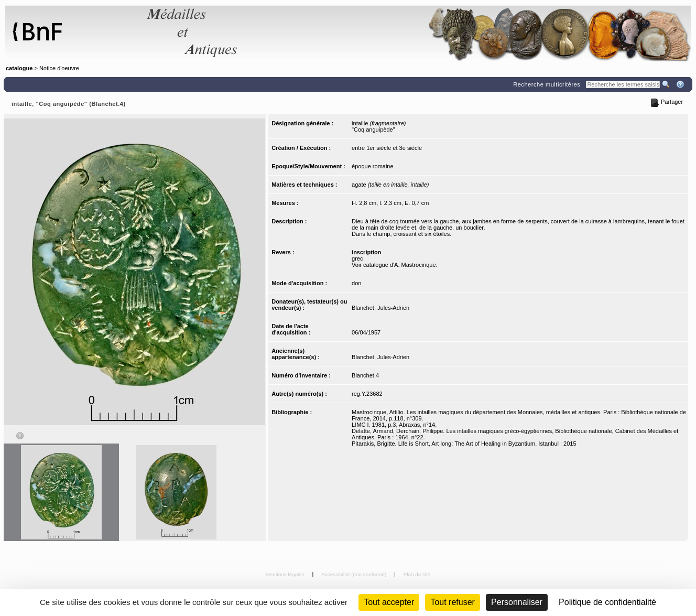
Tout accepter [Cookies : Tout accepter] (389, 602)
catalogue (19, 68)
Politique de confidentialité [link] (607, 602)
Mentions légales (286, 574)
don (356, 283)
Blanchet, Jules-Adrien (380, 308)
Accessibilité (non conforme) (355, 574)
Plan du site (417, 574)
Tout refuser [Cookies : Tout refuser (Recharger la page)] (452, 602)
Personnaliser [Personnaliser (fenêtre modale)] (517, 602)
